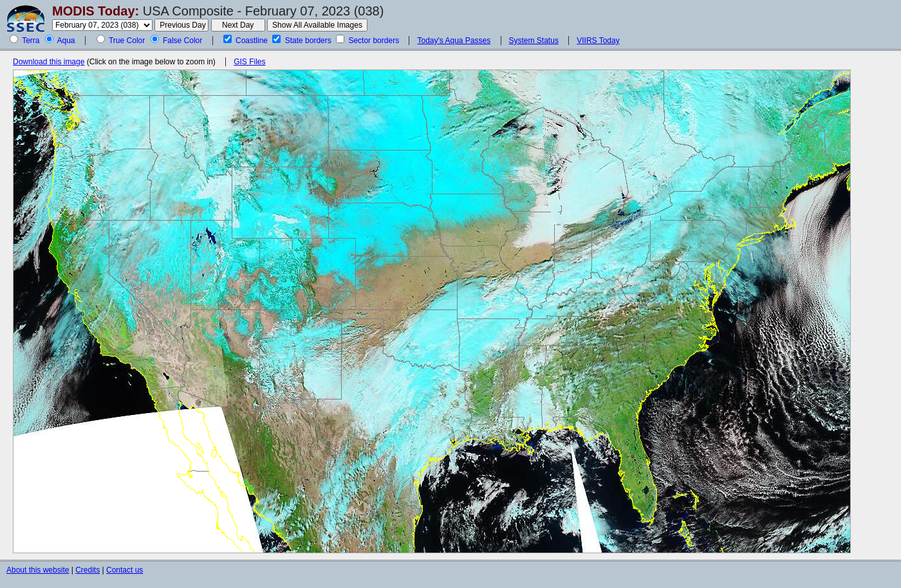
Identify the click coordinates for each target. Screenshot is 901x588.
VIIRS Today (598, 41)
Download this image (49, 62)
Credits (88, 570)
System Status (534, 41)
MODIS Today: (96, 11)
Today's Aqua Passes (454, 41)
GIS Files (249, 62)
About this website (38, 570)
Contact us (125, 570)
